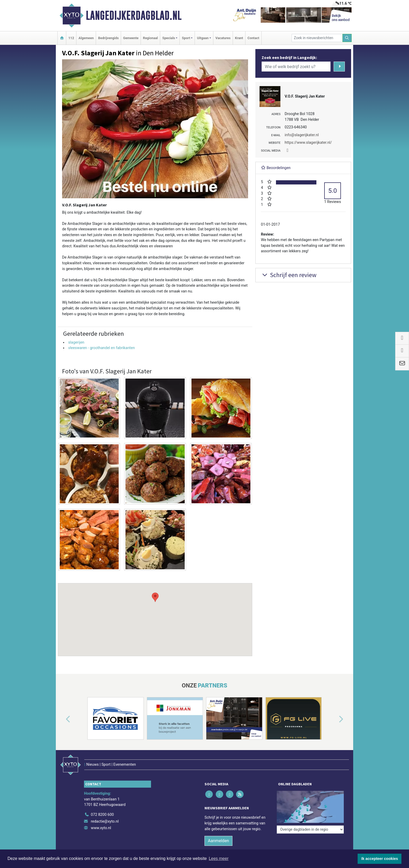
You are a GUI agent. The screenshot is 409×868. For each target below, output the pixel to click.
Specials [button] (169, 38)
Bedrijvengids (108, 38)
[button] (155, 615)
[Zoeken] (347, 38)
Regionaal (150, 38)
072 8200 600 (102, 815)
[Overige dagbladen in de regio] (310, 803)
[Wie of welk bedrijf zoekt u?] (296, 67)
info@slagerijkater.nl (302, 135)
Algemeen (86, 38)
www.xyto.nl (101, 828)
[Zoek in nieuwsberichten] (317, 38)
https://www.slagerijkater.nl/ (308, 143)
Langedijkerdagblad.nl (134, 15)
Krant (239, 38)
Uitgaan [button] (203, 38)
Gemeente (131, 38)
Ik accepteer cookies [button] (380, 859)
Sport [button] (186, 38)
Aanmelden (218, 841)
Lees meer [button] (219, 858)
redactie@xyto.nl (105, 821)
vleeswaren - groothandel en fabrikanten (101, 348)
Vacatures (223, 38)
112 (71, 38)
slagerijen (76, 342)
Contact (253, 38)
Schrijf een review (289, 275)
